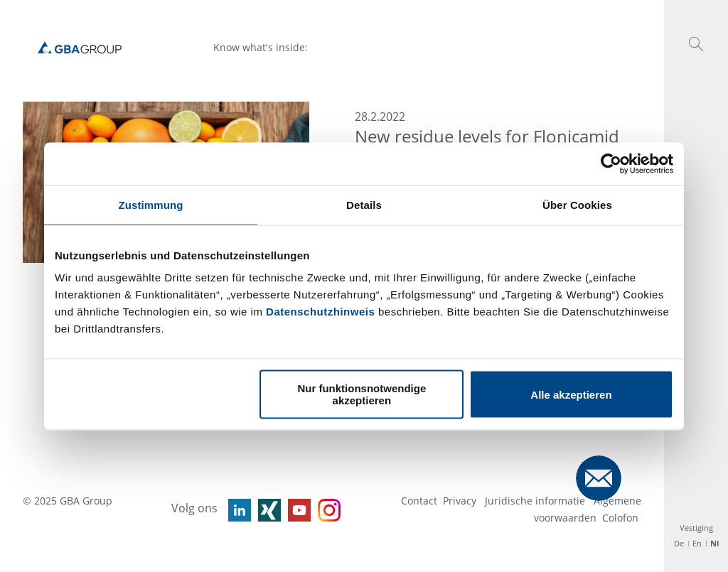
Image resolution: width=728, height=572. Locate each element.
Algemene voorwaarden (588, 509)
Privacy (461, 501)
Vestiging (696, 528)
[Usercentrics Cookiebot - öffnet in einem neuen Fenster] (611, 163)
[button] (696, 44)
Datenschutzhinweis (320, 312)
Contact (419, 501)
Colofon (620, 518)
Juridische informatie (536, 501)
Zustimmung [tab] (151, 204)
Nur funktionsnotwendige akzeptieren (362, 394)
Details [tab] (364, 204)
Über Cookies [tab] (577, 204)
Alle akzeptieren (571, 394)
